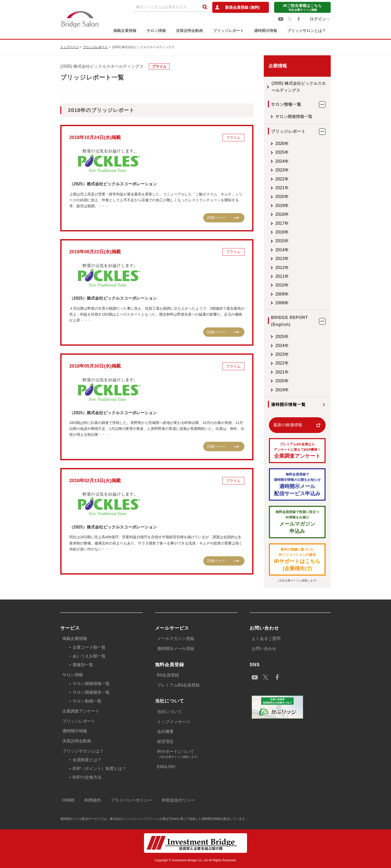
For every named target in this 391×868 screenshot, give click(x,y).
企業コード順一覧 (89, 647)
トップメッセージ (174, 722)
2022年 (267, 179)
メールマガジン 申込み (290, 522)
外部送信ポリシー (178, 800)
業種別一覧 (83, 665)
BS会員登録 (168, 675)
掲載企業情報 (125, 31)
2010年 (267, 285)
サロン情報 (156, 31)
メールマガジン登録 (176, 639)
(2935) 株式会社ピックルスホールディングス (289, 87)
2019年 (267, 206)
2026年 (267, 144)
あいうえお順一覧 (89, 656)
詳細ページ (201, 218)
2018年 (267, 214)
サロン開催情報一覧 (278, 116)
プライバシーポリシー (131, 800)
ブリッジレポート (228, 31)
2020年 (267, 197)
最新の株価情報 (272, 425)
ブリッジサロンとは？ (307, 31)
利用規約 (93, 800)
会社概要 (165, 731)
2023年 (267, 170)
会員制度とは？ (87, 760)
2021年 (267, 188)
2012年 (267, 268)
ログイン (318, 19)
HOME (69, 800)
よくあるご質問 (266, 639)
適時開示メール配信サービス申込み (290, 484)
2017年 (267, 223)
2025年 (267, 152)
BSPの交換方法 (87, 777)
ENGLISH (166, 767)
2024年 (267, 161)
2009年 (267, 294)
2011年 (267, 276)
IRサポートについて (197, 754)
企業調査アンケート (290, 450)
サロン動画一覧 (87, 701)
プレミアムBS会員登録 (178, 685)
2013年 (267, 259)
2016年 (267, 232)
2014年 (267, 250)
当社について (169, 712)
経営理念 (165, 741)
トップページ (70, 47)
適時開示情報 (266, 31)
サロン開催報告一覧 (91, 692)
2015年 (267, 241)
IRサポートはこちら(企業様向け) (290, 559)
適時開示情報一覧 (273, 405)
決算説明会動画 (189, 31)
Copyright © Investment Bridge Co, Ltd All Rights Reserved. (196, 860)
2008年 (267, 303)
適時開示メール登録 (176, 649)
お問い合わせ (264, 649)
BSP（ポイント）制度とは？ (99, 769)
